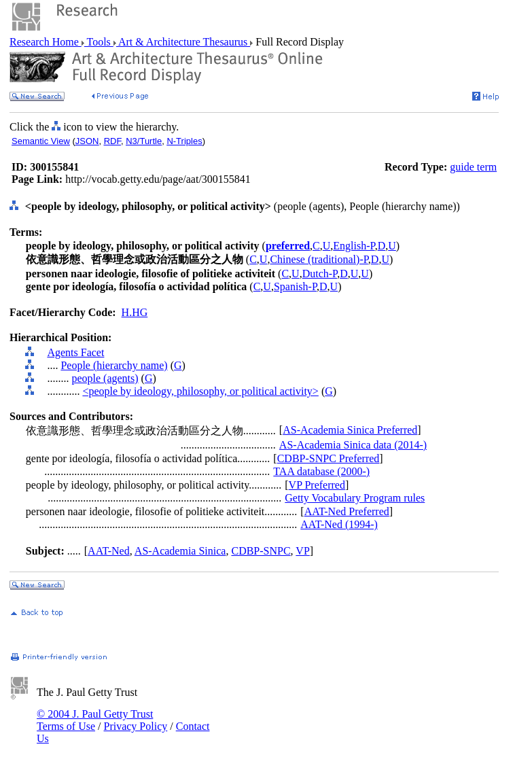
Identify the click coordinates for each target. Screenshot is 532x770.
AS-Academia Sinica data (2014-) (353, 445)
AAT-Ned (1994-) (339, 524)
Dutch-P (320, 274)
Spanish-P (295, 286)
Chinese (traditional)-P (319, 259)
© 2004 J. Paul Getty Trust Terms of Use (95, 720)
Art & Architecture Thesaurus (183, 42)
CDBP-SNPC (261, 551)
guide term (473, 167)
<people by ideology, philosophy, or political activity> (200, 391)
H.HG (135, 312)
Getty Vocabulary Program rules (355, 498)
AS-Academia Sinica (180, 551)
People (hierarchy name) (114, 365)
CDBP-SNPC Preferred (329, 458)
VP (302, 551)
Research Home (46, 42)
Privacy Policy (135, 726)
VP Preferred (317, 485)
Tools (99, 42)
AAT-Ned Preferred (347, 511)
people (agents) (105, 378)
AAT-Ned (109, 551)
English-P (354, 246)
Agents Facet (75, 352)
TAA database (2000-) (321, 471)
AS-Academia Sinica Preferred (350, 430)
